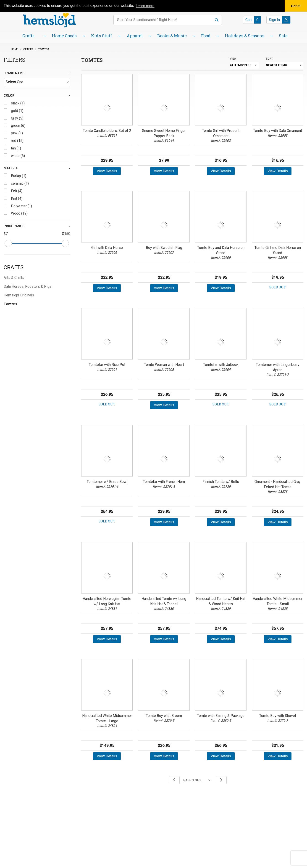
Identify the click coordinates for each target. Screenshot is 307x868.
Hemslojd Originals (19, 295)
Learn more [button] (145, 6)
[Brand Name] (37, 82)
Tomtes (10, 304)
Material (12, 168)
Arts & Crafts (14, 278)
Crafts (14, 267)
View (233, 59)
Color (9, 96)
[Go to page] (198, 780)
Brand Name (14, 73)
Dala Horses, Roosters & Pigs (28, 286)
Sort (269, 59)
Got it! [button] (296, 6)
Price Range (14, 226)
